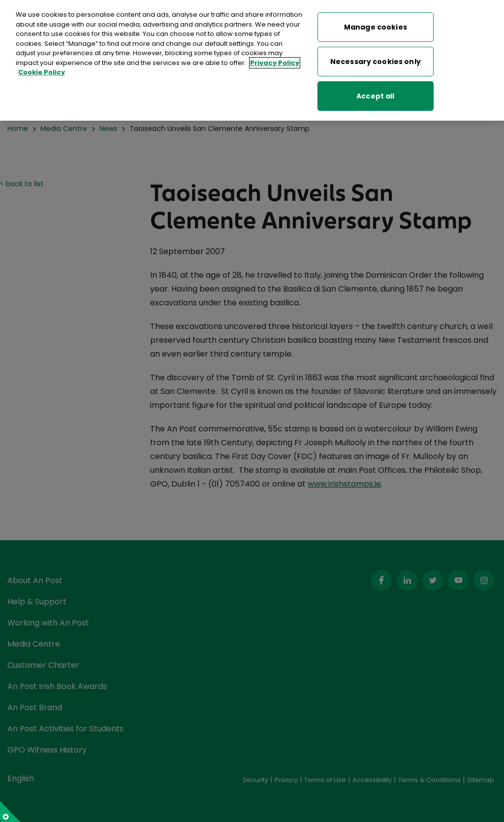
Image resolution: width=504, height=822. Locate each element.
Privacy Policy (275, 60)
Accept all (375, 93)
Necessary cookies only (376, 59)
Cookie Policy (42, 70)
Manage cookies (376, 24)
